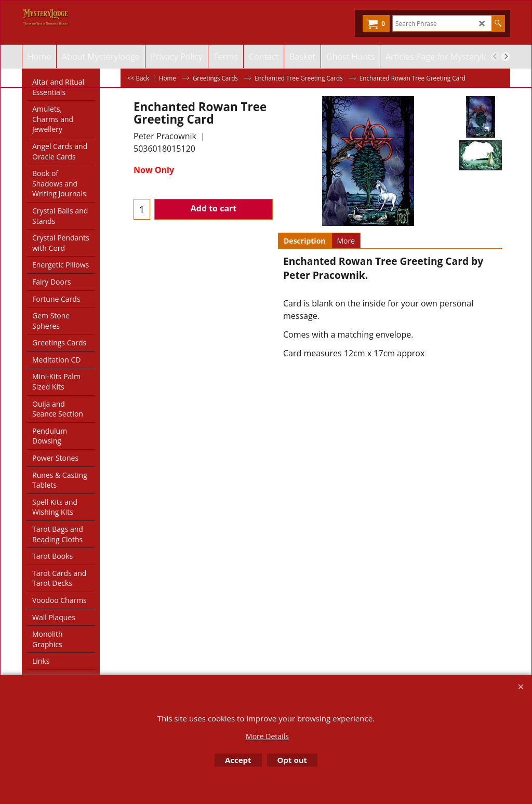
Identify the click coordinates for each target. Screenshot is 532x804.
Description (305, 241)
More (346, 241)
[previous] (495, 57)
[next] (506, 57)
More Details (267, 736)
